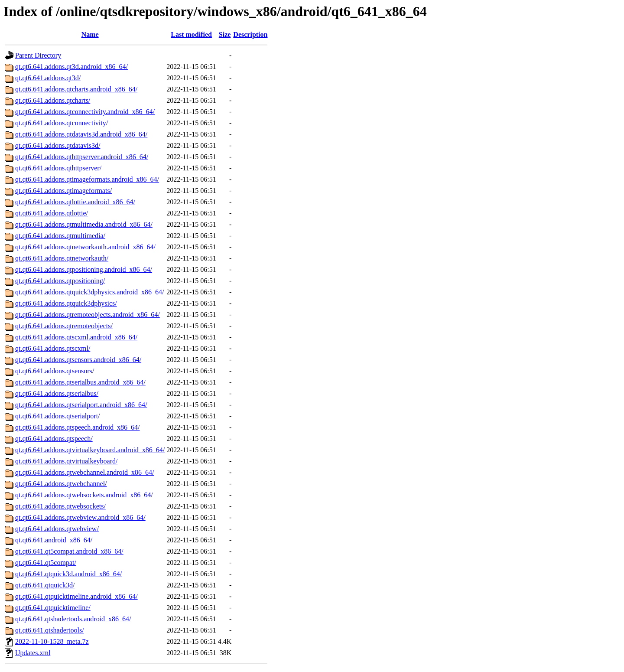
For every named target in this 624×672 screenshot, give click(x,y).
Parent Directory (38, 55)
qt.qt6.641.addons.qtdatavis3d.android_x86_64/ (81, 134)
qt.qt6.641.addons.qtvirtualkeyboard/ (66, 461)
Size (225, 34)
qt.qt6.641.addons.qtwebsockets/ (60, 506)
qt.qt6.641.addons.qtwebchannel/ (61, 484)
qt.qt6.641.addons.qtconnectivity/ (62, 123)
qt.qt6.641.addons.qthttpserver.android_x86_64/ (82, 157)
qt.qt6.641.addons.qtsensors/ (55, 371)
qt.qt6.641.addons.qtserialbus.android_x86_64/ (80, 382)
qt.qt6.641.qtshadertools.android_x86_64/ (73, 619)
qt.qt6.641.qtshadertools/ (50, 630)
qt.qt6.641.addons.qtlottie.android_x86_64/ (75, 202)
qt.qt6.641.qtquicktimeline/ (53, 608)
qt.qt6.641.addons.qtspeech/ (54, 439)
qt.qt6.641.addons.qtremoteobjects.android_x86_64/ (88, 315)
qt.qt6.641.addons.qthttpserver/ (58, 168)
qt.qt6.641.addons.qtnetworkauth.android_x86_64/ (85, 247)
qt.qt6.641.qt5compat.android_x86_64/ (69, 551)
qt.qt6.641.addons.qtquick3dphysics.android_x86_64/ (90, 292)
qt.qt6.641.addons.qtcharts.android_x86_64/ (76, 89)
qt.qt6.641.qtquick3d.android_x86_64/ (68, 574)
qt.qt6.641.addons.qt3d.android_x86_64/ (71, 67)
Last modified (191, 34)
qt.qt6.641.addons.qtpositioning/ (60, 281)
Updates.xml (33, 653)
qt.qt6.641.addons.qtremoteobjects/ (64, 326)
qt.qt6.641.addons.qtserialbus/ (57, 393)
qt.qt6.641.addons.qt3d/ (48, 78)
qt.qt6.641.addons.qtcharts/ (53, 100)
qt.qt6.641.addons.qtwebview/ (57, 529)
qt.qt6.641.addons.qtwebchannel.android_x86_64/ (84, 472)
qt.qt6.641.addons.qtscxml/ (53, 348)
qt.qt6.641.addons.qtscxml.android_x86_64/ (76, 337)
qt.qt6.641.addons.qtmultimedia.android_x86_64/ (84, 224)
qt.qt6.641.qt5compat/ (46, 563)
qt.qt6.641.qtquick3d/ (45, 585)
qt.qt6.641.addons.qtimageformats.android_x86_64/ (87, 179)
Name (90, 34)
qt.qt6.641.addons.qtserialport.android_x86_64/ (81, 405)
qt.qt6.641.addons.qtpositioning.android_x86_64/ (84, 269)
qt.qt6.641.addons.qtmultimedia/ (60, 236)
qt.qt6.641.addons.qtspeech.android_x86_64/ (78, 427)
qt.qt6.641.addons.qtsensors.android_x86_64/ (78, 360)
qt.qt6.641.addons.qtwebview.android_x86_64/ (80, 517)
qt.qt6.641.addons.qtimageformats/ (63, 191)
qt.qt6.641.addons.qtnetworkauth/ (62, 258)
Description (250, 34)
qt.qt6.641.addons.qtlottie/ (52, 213)
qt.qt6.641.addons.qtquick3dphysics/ (66, 303)
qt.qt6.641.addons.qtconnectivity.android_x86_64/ (85, 112)
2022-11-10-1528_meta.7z (52, 641)
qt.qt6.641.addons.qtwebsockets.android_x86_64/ (84, 495)
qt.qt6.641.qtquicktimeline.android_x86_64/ (76, 596)
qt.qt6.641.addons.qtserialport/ (58, 416)
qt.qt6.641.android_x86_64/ (54, 540)
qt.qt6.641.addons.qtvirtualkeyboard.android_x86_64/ (90, 450)
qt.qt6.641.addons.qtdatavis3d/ (58, 145)
